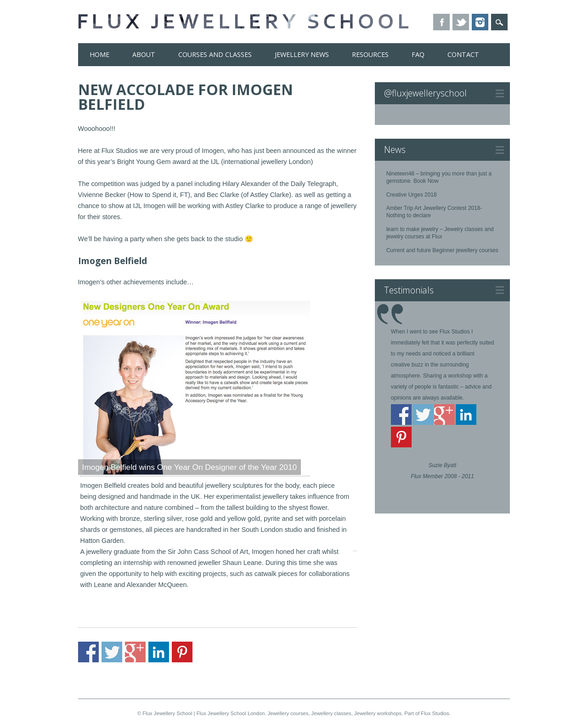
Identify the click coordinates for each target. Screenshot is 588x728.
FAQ (418, 54)
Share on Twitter (112, 652)
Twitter (461, 22)
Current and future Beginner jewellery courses (442, 250)
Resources (370, 54)
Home (99, 54)
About (144, 54)
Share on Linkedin (159, 652)
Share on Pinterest (182, 652)
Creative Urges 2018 (412, 195)
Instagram (480, 22)
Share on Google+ (135, 652)
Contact (463, 54)
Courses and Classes (215, 54)
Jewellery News (302, 54)
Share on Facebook (88, 652)
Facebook (441, 22)
